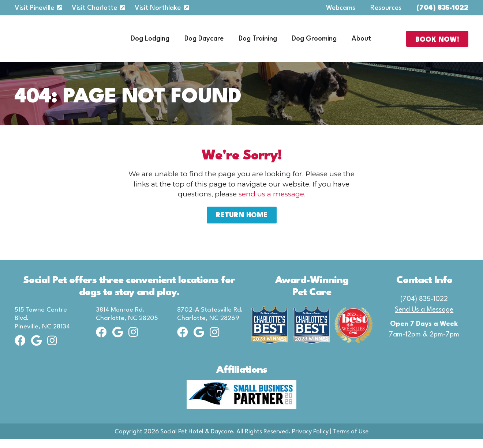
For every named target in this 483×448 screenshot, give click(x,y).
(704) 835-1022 (442, 8)
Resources (386, 8)
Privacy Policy (310, 441)
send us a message (271, 203)
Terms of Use (351, 441)
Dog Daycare (204, 43)
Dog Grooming (314, 43)
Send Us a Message (424, 319)
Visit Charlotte (94, 8)
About (361, 43)
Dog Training (258, 43)
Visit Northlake (158, 8)
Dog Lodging (150, 43)
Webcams (341, 8)
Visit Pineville (34, 8)
